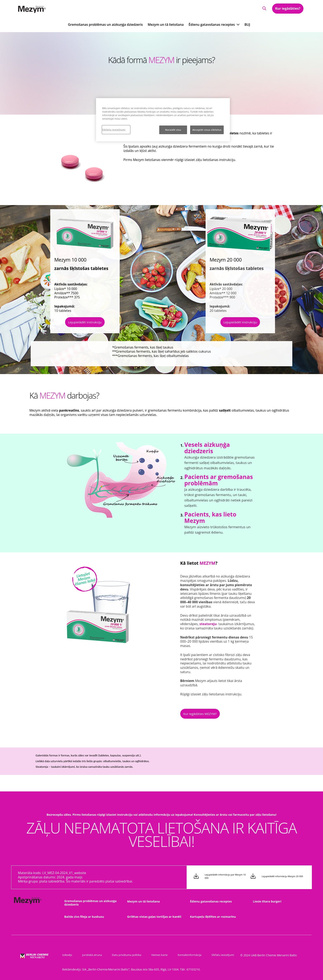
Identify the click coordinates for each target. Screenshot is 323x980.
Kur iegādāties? (288, 9)
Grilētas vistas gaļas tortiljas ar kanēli (154, 917)
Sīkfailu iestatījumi (214, 955)
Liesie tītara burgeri (267, 901)
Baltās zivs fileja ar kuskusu (84, 917)
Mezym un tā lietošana (166, 25)
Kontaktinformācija (182, 955)
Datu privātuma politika (123, 955)
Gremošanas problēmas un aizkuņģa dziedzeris (105, 25)
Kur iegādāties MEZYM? (200, 714)
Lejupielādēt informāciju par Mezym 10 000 (225, 877)
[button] (264, 9)
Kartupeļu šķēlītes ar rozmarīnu (213, 917)
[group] (121, 480)
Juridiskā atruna (90, 955)
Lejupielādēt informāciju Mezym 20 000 (282, 877)
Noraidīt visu (173, 130)
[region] (163, 120)
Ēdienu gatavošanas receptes (211, 901)
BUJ (247, 25)
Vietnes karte (154, 955)
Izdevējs (67, 955)
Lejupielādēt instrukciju (85, 322)
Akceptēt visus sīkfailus (207, 130)
